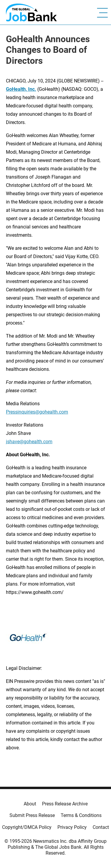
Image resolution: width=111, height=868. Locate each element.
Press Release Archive (65, 804)
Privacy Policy (72, 827)
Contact (101, 827)
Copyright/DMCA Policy (27, 827)
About (30, 804)
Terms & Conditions (81, 815)
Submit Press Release (32, 815)
